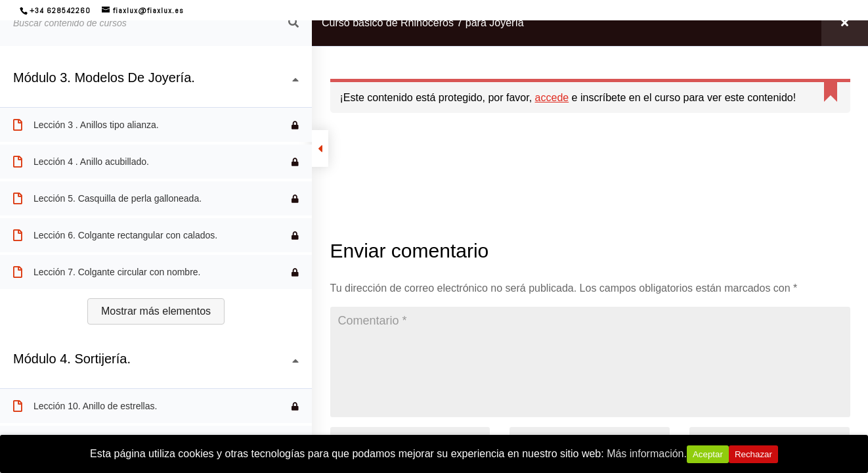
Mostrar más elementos (156, 311)
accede (552, 98)
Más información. (647, 454)
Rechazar (753, 454)
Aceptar (708, 454)
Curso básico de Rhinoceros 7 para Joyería (423, 23)
